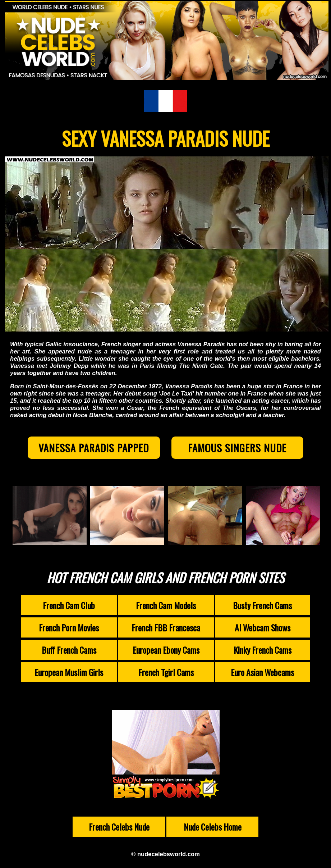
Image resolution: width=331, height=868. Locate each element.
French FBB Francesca (166, 627)
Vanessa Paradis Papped (94, 448)
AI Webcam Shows (263, 627)
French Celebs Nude (119, 827)
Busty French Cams (262, 605)
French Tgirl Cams (166, 672)
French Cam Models (166, 605)
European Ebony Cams (166, 650)
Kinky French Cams (263, 650)
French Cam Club (69, 605)
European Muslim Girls (69, 672)
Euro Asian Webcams (262, 672)
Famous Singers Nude (237, 448)
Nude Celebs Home (213, 827)
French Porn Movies (69, 627)
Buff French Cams (69, 650)
